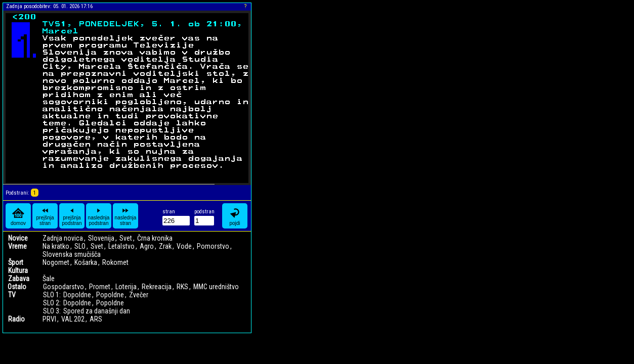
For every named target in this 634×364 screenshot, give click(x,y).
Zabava (19, 279)
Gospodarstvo (64, 287)
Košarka (86, 262)
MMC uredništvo (216, 287)
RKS (182, 287)
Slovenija (101, 238)
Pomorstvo (213, 246)
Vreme (17, 246)
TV (12, 295)
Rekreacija (157, 287)
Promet (100, 287)
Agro (147, 246)
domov (18, 216)
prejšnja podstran (72, 216)
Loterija (126, 287)
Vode (184, 246)
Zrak (165, 246)
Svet (126, 238)
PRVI (49, 319)
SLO (80, 246)
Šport (16, 262)
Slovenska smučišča (72, 254)
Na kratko (56, 246)
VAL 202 (73, 319)
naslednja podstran (99, 216)
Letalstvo (121, 246)
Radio (16, 319)
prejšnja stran (45, 216)
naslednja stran (126, 216)
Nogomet (56, 262)
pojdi (235, 216)
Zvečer (139, 295)
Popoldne (110, 295)
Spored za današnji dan (97, 311)
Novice (18, 238)
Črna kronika (155, 238)
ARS (96, 319)
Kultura (18, 270)
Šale (49, 279)
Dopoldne (77, 295)
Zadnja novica (63, 238)
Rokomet (115, 262)
